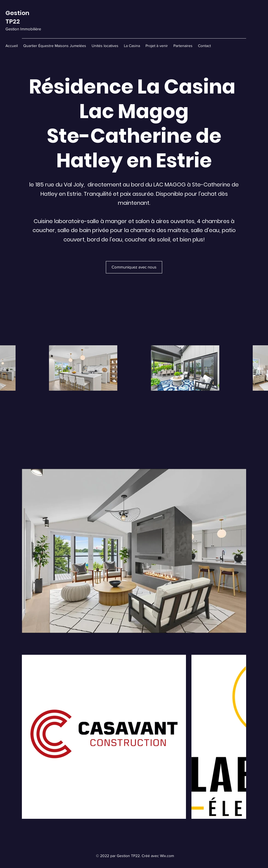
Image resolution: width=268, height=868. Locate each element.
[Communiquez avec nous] (134, 267)
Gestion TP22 (17, 17)
